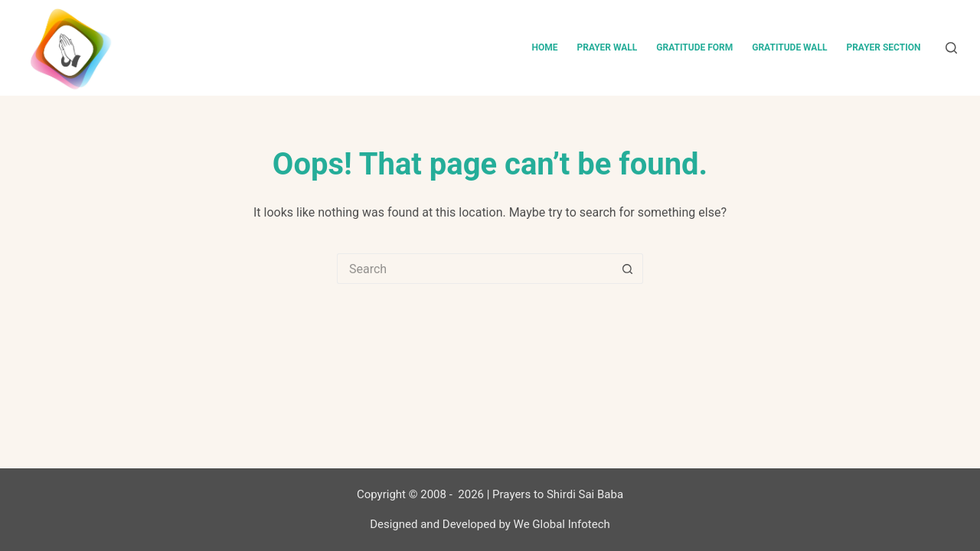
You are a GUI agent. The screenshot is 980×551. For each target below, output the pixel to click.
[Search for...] (475, 269)
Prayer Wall (607, 47)
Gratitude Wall (789, 47)
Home (544, 47)
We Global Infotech (562, 524)
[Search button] (628, 269)
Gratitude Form (694, 47)
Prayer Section (883, 47)
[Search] (951, 48)
